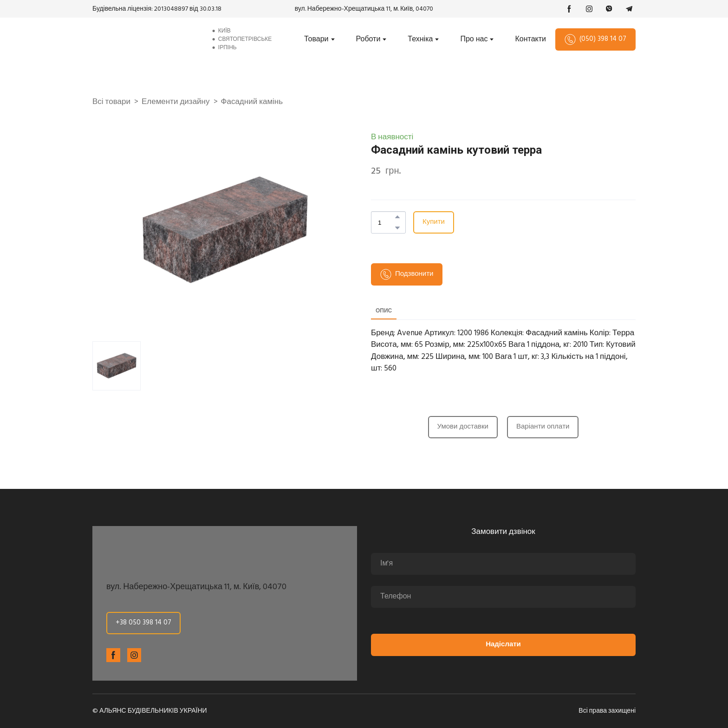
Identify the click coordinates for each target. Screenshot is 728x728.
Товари (316, 39)
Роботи (368, 39)
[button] (569, 9)
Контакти (530, 39)
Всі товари (111, 102)
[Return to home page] (144, 39)
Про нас (474, 39)
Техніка (420, 39)
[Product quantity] (386, 222)
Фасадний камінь (252, 102)
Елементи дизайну (176, 102)
